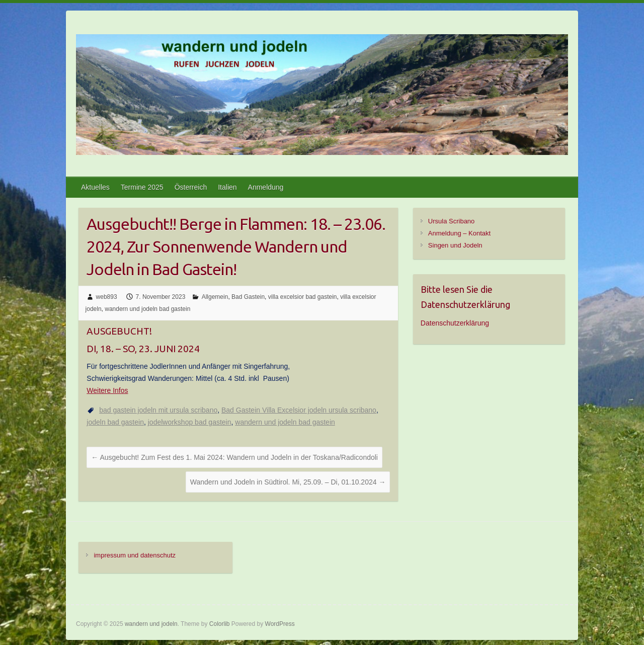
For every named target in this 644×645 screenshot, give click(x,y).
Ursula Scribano (452, 221)
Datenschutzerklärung (455, 323)
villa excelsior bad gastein (303, 297)
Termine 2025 (142, 187)
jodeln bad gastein (115, 422)
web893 (107, 297)
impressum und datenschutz (135, 555)
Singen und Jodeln (455, 245)
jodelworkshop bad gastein (190, 422)
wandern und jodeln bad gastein (147, 309)
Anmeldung (266, 187)
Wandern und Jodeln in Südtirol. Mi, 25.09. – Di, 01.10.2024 (288, 482)
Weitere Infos (107, 390)
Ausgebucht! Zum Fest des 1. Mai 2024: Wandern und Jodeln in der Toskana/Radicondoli (234, 457)
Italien (227, 187)
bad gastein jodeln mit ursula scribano (158, 410)
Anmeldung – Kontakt (459, 233)
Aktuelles (95, 187)
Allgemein (215, 297)
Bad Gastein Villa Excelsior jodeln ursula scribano (299, 410)
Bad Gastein (248, 297)
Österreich (191, 187)
